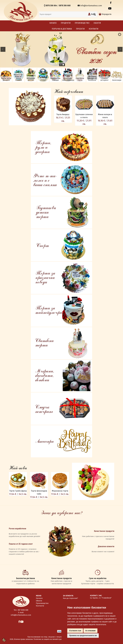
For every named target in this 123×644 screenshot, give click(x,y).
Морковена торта (60, 491)
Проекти (80, 29)
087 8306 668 (23, 610)
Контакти (94, 29)
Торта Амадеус (63, 114)
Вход (93, 14)
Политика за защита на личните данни (49, 639)
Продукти (66, 23)
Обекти (97, 23)
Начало (53, 23)
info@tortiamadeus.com (91, 6)
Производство (82, 23)
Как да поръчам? (70, 598)
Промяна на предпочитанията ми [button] (83, 635)
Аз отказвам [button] (91, 631)
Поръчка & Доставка (62, 29)
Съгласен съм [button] (75, 631)
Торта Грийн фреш (18, 491)
